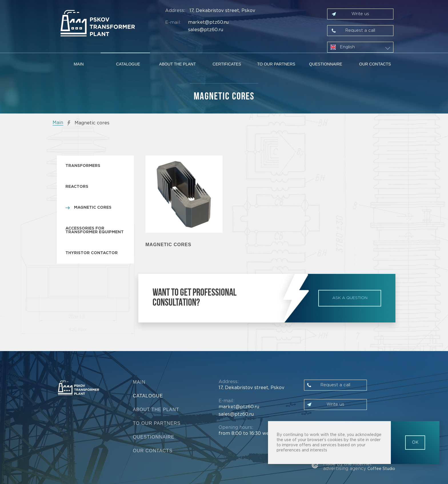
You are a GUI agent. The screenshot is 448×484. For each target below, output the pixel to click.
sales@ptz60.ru (206, 30)
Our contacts (375, 64)
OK (415, 443)
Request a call (360, 30)
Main (79, 64)
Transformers (83, 166)
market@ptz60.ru (208, 22)
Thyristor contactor (92, 253)
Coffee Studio (381, 469)
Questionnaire (326, 64)
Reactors (77, 187)
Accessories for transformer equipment (95, 230)
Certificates (227, 64)
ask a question (350, 298)
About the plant (178, 64)
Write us (360, 14)
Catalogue (128, 64)
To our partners (276, 64)
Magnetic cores (93, 208)
